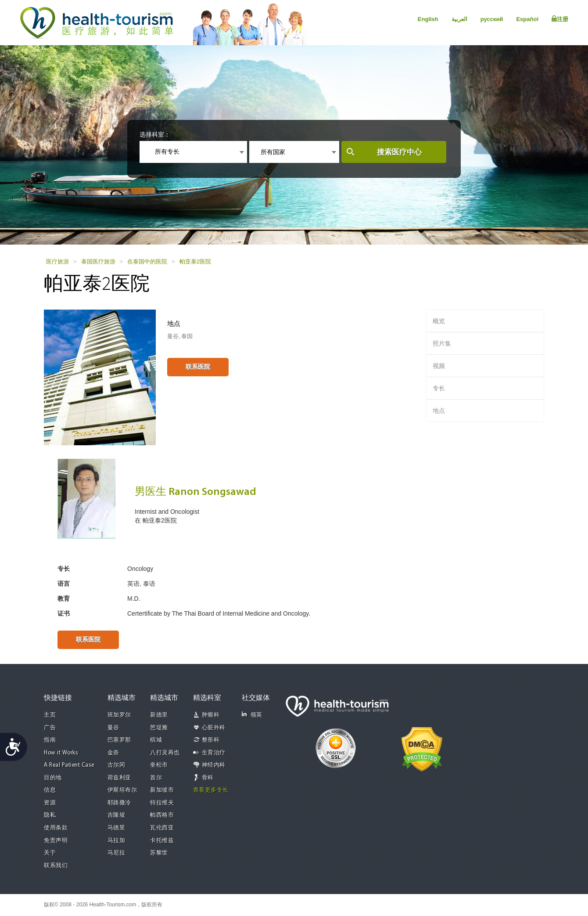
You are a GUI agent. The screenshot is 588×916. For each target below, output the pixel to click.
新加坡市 (162, 790)
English (428, 19)
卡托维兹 (162, 841)
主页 (50, 715)
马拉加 (117, 841)
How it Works (61, 753)
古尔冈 (117, 765)
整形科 (211, 740)
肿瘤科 (211, 715)
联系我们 (56, 866)
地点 (439, 411)
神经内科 (214, 765)
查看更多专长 (211, 790)
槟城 (156, 740)
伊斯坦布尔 (122, 790)
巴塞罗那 (119, 740)
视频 (439, 366)
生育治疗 (214, 753)
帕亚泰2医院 (195, 261)
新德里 (159, 715)
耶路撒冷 (119, 803)
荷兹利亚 (119, 778)
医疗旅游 (57, 261)
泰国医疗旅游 (98, 261)
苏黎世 (159, 853)
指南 (50, 740)
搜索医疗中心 (399, 152)
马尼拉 (117, 853)
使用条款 (56, 828)
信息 (50, 790)
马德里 (117, 828)
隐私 (50, 815)
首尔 (156, 778)
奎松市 (159, 765)
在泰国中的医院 (147, 261)
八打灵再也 (165, 753)
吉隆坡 (117, 815)
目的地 (53, 778)
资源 (50, 803)
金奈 (113, 753)
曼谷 (113, 728)
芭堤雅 (159, 728)
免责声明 (56, 841)
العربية (459, 19)
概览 (439, 321)
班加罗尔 (119, 715)
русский (492, 19)
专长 (439, 388)
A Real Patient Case (69, 765)
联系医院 (198, 367)
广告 (50, 728)
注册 (560, 19)
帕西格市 (162, 815)
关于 (50, 853)
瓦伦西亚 (162, 828)
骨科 (208, 778)
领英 (252, 715)
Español (527, 19)
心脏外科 (214, 728)
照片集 (442, 343)
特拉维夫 (162, 803)
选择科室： (155, 134)
